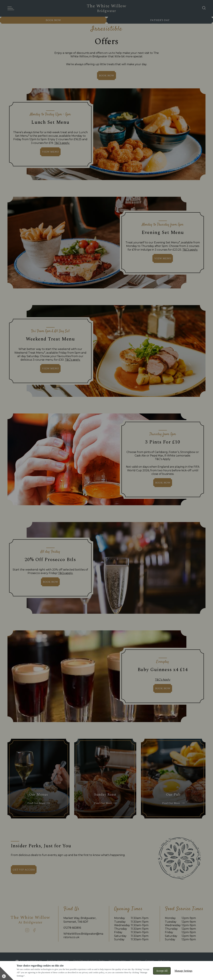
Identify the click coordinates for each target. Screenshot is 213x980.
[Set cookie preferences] (7, 973)
